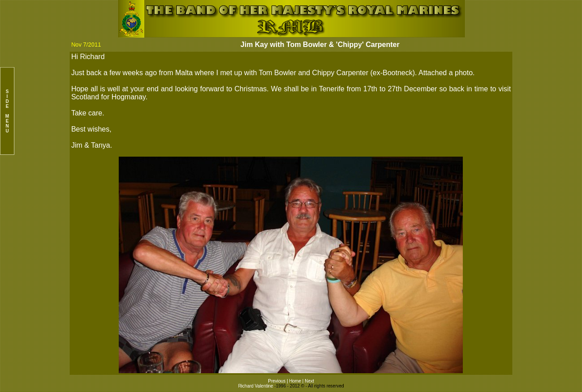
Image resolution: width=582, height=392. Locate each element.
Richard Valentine (255, 386)
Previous (277, 381)
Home (295, 381)
